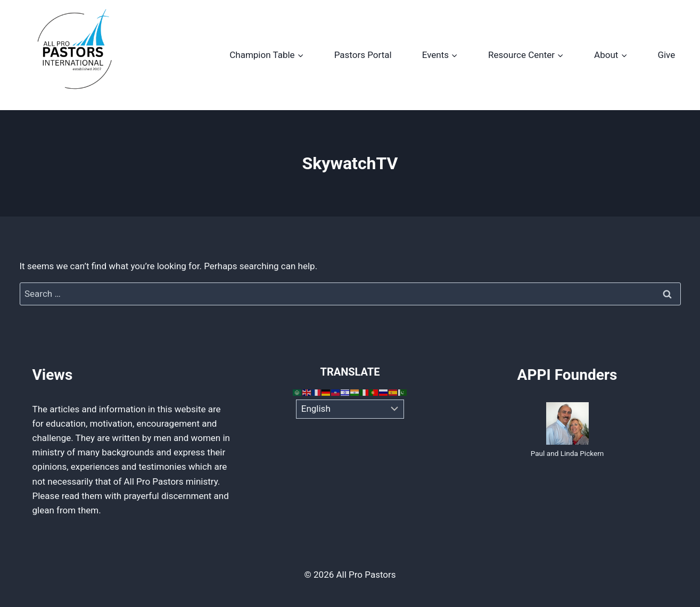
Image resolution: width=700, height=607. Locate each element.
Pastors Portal (363, 55)
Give (666, 55)
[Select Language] (350, 409)
